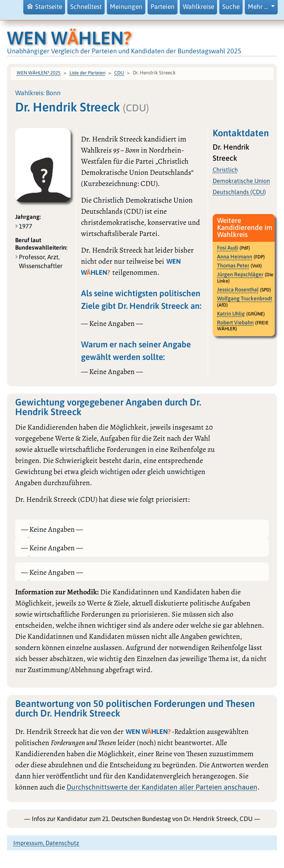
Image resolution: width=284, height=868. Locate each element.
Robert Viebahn (235, 323)
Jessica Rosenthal (238, 290)
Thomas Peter (233, 266)
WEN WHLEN (69, 38)
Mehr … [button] (259, 7)
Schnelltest (86, 7)
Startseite (44, 6)
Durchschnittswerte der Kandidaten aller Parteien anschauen (162, 787)
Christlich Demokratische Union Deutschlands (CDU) (241, 181)
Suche (231, 7)
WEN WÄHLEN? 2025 (39, 73)
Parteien (163, 7)
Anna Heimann (235, 257)
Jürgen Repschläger (240, 274)
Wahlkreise (198, 7)
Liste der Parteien (87, 73)
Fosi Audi (228, 248)
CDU (119, 73)
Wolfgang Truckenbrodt (245, 298)
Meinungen (126, 7)
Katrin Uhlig (231, 314)
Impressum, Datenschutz (46, 843)
